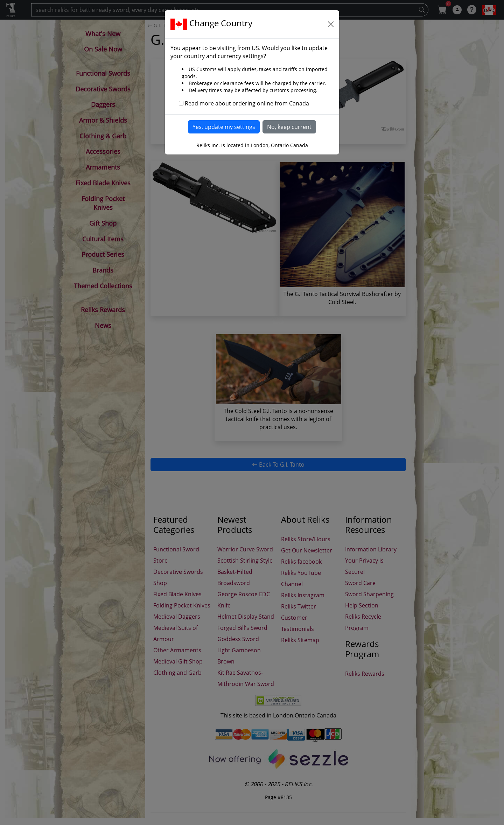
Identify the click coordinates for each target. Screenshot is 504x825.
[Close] (331, 24)
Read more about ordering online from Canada (247, 103)
